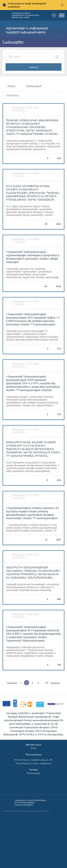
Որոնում (34, 67)
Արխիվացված (34, 86)
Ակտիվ (11, 86)
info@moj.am (45, 763)
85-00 (33, 748)
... (43, 683)
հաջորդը (55, 683)
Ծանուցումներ (34, 773)
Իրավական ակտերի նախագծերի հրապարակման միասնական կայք (26, 15)
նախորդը (12, 683)
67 (47, 683)
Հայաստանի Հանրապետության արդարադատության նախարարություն (30, 803)
